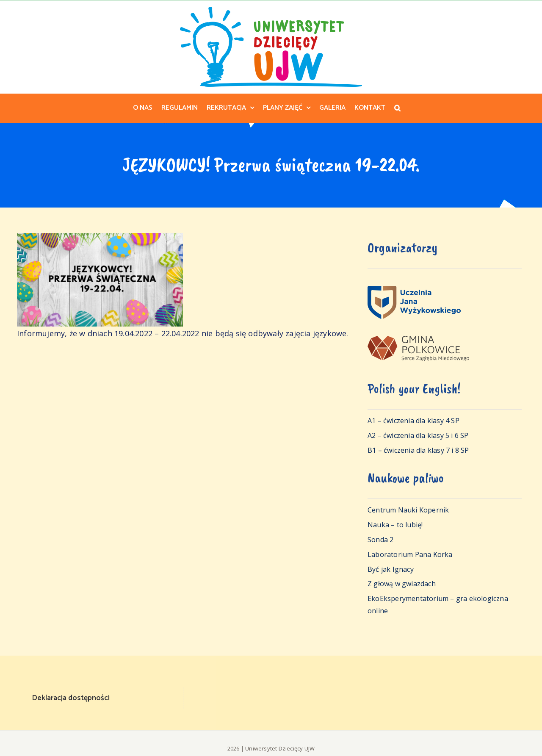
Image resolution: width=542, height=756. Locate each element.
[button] (397, 108)
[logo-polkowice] (418, 340)
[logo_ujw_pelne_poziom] (414, 290)
